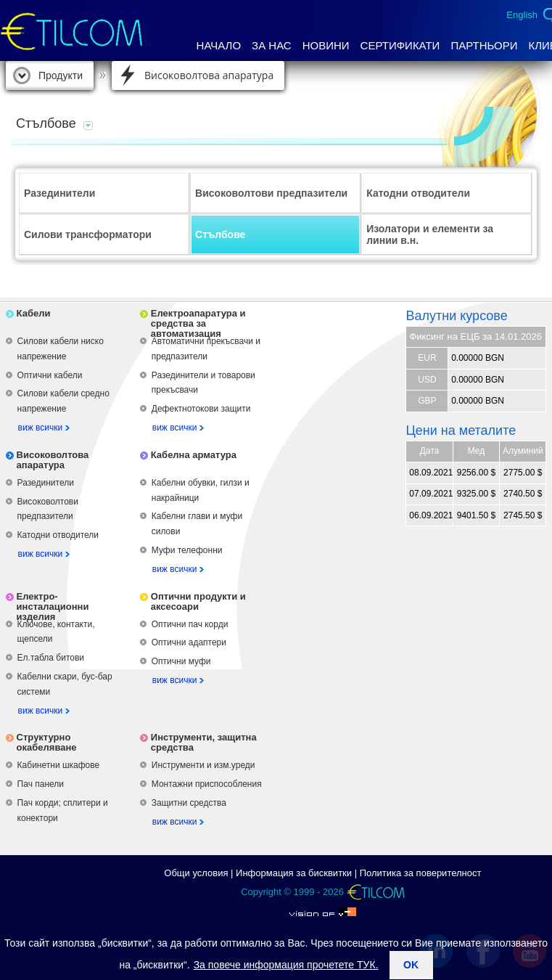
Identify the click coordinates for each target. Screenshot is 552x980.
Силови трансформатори (88, 234)
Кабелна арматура (194, 455)
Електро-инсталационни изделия (53, 607)
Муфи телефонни (187, 550)
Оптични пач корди (190, 624)
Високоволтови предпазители (271, 193)
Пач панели (41, 784)
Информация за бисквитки (294, 873)
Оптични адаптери (189, 642)
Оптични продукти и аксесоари (198, 601)
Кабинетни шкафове (59, 765)
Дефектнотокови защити (201, 409)
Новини (326, 45)
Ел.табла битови (51, 658)
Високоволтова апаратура (209, 75)
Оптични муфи (181, 661)
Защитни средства (189, 803)
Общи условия (196, 873)
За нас (272, 45)
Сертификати (400, 45)
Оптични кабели (50, 375)
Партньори (484, 45)
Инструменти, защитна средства (204, 742)
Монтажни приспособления (207, 784)
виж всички (41, 428)
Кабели (34, 313)
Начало (219, 45)
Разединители (59, 193)
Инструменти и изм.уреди (203, 765)
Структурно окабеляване (47, 742)
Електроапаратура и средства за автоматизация (198, 323)
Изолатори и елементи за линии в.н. (430, 234)
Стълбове (220, 234)
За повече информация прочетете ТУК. (286, 965)
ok (411, 965)
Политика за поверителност (421, 873)
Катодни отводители (418, 193)
